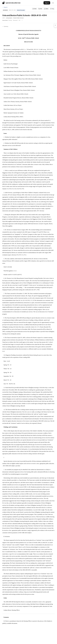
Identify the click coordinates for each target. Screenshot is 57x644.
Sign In (47, 3)
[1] (4, 621)
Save (35, 9)
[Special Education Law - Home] (11, 3)
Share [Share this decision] (46, 9)
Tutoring (10, 20)
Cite (40, 9)
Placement (15, 20)
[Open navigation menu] (53, 3)
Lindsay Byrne (9, 18)
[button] (56, 25)
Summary (5, 26)
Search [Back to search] (5, 7)
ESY (20, 20)
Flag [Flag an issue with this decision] (52, 9)
